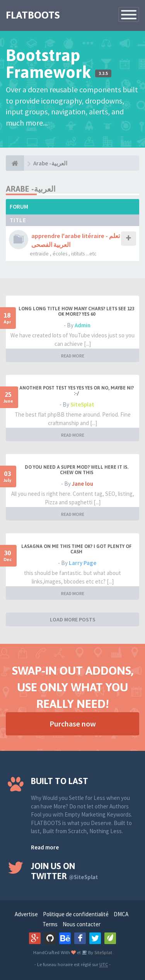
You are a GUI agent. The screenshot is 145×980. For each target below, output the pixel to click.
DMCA (121, 914)
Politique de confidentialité (76, 914)
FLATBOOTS (33, 15)
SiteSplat (82, 404)
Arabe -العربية (50, 163)
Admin (83, 325)
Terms (50, 924)
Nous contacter (82, 924)
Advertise (26, 914)
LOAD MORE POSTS (73, 619)
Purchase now (73, 724)
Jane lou (83, 484)
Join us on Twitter (64, 871)
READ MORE (73, 356)
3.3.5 (103, 73)
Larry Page (83, 563)
